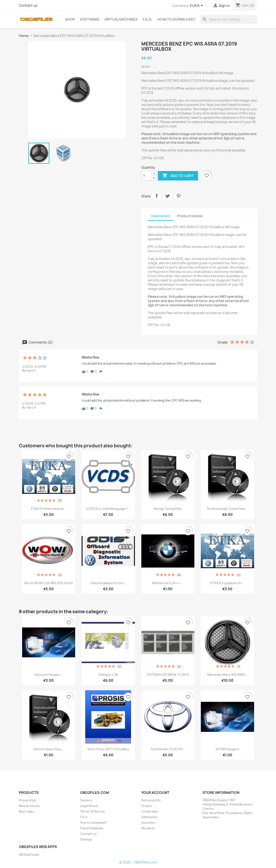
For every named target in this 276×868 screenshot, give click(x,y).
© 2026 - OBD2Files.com (138, 862)
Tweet (168, 196)
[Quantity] (146, 176)
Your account (155, 793)
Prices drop (27, 800)
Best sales (27, 811)
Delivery (86, 800)
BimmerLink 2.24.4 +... (168, 583)
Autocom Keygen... (49, 675)
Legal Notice (89, 806)
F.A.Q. (148, 19)
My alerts (148, 828)
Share (157, 196)
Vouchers (148, 823)
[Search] (229, 19)
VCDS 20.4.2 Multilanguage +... (108, 509)
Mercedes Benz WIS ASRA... (227, 675)
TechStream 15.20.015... (168, 749)
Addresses (149, 817)
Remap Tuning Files (168, 509)
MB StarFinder (29, 855)
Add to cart (178, 176)
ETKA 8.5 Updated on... (227, 583)
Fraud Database (92, 828)
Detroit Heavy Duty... (49, 749)
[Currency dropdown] (197, 6)
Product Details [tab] (190, 216)
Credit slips (150, 811)
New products (29, 806)
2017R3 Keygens (227, 749)
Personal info (151, 800)
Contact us (28, 5)
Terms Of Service (93, 811)
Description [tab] (161, 216)
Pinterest (178, 196)
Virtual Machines (121, 19)
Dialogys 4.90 (108, 675)
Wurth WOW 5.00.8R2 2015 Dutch (49, 583)
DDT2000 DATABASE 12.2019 (168, 675)
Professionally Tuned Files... (227, 509)
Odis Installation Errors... (108, 583)
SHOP (70, 19)
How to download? (176, 19)
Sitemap (86, 839)
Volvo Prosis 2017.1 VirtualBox (108, 749)
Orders (147, 806)
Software (90, 19)
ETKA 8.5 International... (49, 509)
